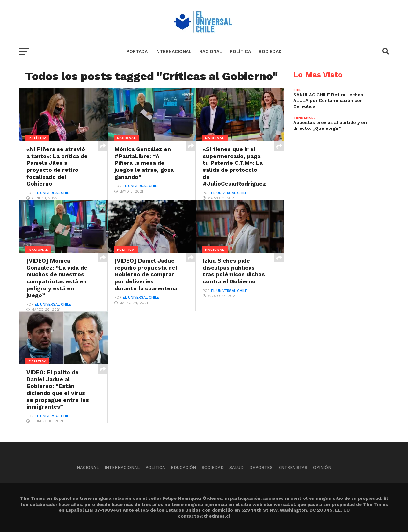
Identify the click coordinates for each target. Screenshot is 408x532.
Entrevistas (293, 467)
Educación (183, 467)
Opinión (322, 467)
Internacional (173, 51)
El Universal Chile (53, 193)
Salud (237, 467)
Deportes (261, 467)
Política (240, 51)
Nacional (211, 51)
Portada (137, 51)
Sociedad (270, 51)
